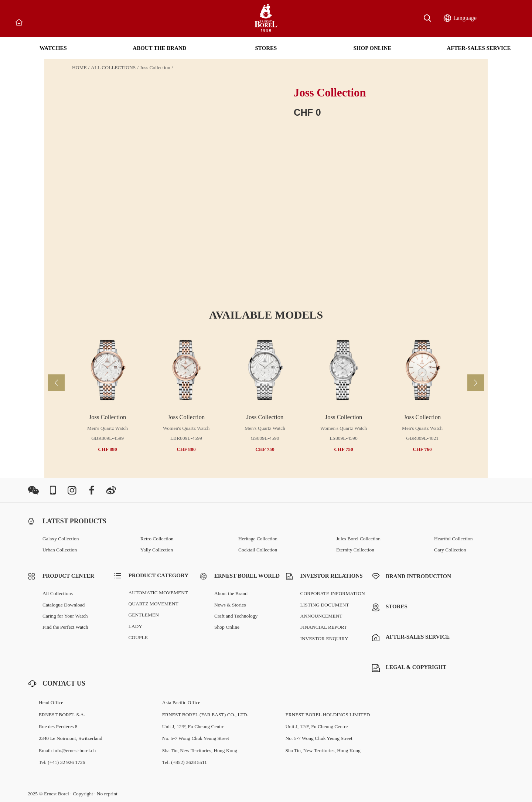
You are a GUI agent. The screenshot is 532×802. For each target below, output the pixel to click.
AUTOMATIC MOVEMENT (158, 593)
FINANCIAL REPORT (324, 627)
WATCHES (53, 48)
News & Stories (230, 605)
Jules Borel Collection (358, 539)
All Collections (58, 593)
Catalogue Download (64, 605)
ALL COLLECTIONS (113, 68)
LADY (136, 626)
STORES (266, 48)
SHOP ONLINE (373, 48)
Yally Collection (157, 550)
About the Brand (231, 593)
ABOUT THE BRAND (159, 48)
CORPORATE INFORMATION (333, 593)
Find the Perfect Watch (65, 627)
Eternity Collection (355, 550)
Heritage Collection (258, 539)
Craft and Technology (236, 616)
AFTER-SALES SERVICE (479, 48)
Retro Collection (157, 539)
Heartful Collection (453, 539)
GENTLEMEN (144, 615)
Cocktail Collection (258, 550)
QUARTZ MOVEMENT (154, 604)
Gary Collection (450, 550)
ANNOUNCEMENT (321, 616)
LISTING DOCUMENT (325, 605)
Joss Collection (155, 68)
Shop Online (227, 627)
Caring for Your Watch (65, 616)
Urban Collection (60, 550)
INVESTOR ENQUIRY (324, 638)
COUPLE (138, 637)
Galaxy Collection (61, 539)
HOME (79, 68)
